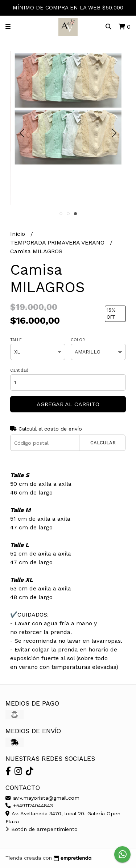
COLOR (78, 340)
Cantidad (19, 370)
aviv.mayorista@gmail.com (42, 798)
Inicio (18, 234)
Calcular (103, 443)
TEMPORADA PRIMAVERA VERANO (58, 243)
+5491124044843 (29, 806)
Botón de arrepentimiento (42, 829)
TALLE (16, 340)
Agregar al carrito (68, 404)
